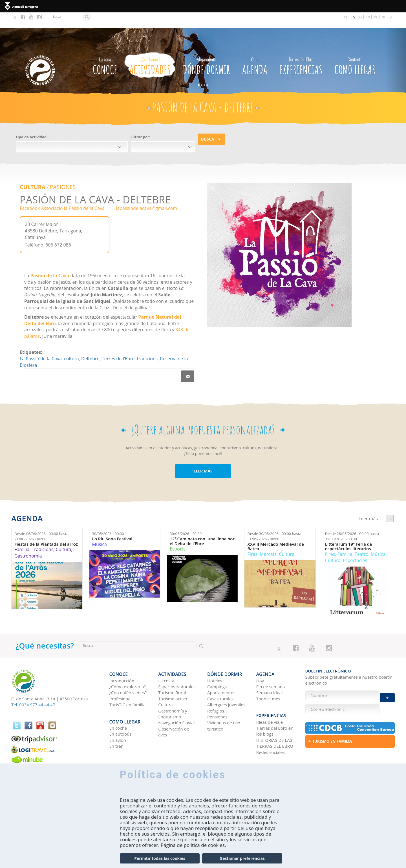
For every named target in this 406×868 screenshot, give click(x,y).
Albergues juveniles (226, 685)
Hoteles (215, 661)
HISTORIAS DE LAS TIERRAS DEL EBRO (275, 720)
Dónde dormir (207, 49)
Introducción (122, 661)
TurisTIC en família (128, 685)
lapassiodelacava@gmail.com (146, 192)
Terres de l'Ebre (118, 343)
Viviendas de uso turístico (224, 706)
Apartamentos (221, 673)
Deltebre (90, 343)
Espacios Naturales (177, 667)
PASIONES (60, 171)
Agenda (255, 49)
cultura (71, 343)
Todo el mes (268, 679)
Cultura (32, 171)
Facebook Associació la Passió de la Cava (62, 192)
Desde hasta (41, 520)
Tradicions (42, 533)
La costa (166, 661)
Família (22, 533)
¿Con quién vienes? (128, 673)
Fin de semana (271, 667)
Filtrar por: (140, 121)
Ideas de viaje (270, 699)
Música (100, 528)
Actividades (150, 49)
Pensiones (217, 697)
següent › (390, 502)
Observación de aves (174, 712)
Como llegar (355, 49)
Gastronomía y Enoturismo (173, 694)
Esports (178, 533)
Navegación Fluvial (176, 703)
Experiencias (301, 49)
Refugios (216, 691)
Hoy (260, 661)
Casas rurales (220, 679)
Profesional (121, 679)
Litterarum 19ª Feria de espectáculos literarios (349, 530)
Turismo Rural (172, 673)
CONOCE (105, 49)
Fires (252, 538)
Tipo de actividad (31, 121)
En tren (117, 723)
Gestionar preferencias (242, 858)
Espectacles (355, 545)
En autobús (121, 711)
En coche (118, 705)
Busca (208, 124)
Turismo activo (173, 679)
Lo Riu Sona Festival (112, 523)
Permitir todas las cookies (160, 858)
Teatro (362, 538)
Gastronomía (28, 540)
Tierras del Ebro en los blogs (275, 708)
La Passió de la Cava (41, 343)
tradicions (147, 343)
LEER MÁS (203, 455)
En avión (118, 717)
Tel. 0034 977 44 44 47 (33, 689)
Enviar (387, 693)
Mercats (268, 538)
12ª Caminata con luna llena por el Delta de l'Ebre (202, 525)
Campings (217, 667)
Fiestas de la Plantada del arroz (46, 528)
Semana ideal (270, 673)
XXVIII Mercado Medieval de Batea (276, 530)
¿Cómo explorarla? (128, 667)
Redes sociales (271, 729)
